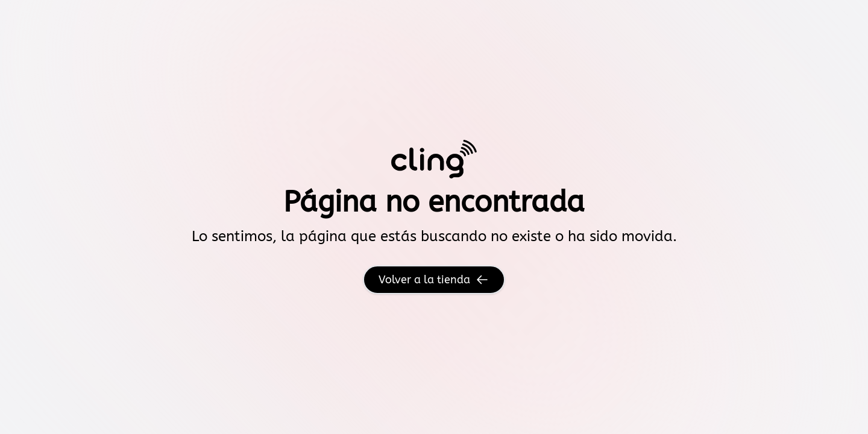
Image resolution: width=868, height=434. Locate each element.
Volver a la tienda (434, 280)
